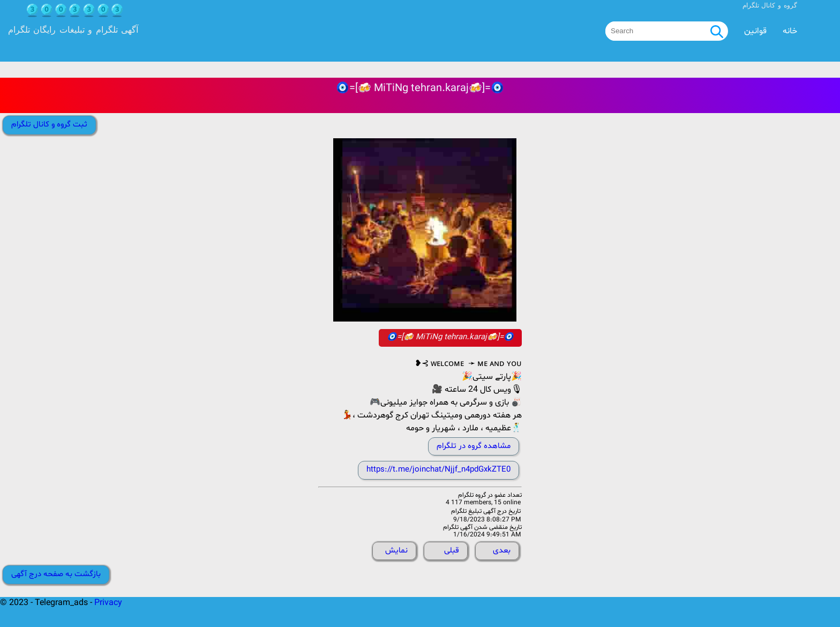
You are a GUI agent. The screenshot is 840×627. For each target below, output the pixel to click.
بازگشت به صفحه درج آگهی (56, 574)
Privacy (108, 603)
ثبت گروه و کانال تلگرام (49, 125)
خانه (790, 31)
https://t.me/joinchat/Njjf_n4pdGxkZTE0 (438, 470)
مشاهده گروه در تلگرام (474, 446)
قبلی (452, 551)
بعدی (502, 551)
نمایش (396, 551)
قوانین (755, 31)
